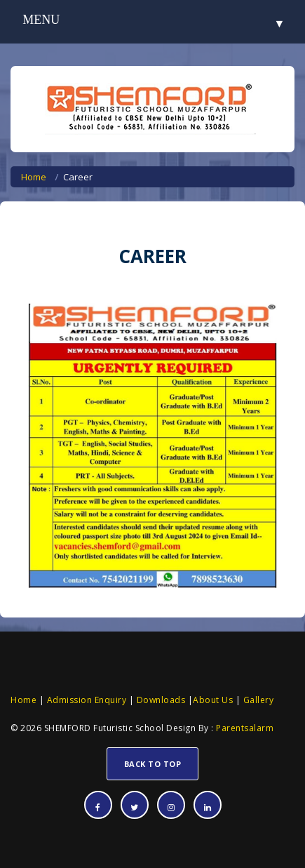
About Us (213, 700)
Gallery (257, 700)
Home (34, 177)
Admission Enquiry (87, 700)
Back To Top (153, 764)
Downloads (160, 700)
